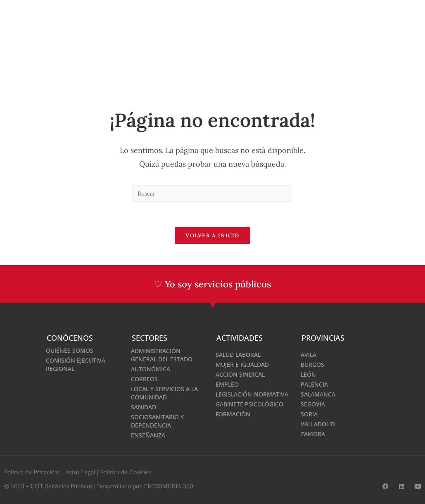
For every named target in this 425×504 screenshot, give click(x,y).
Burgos (312, 364)
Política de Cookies (125, 472)
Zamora (313, 434)
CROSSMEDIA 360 (168, 486)
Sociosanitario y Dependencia (157, 421)
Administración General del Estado (162, 355)
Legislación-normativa (252, 394)
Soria (309, 414)
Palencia (314, 384)
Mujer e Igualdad (242, 364)
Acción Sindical (240, 374)
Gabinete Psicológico (249, 404)
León (308, 374)
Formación (233, 414)
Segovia (313, 404)
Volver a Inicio (212, 235)
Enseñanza (148, 435)
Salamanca (318, 394)
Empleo (227, 384)
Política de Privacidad (32, 472)
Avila (309, 355)
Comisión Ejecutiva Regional (76, 364)
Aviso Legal (80, 472)
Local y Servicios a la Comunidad (164, 393)
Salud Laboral (238, 355)
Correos (144, 379)
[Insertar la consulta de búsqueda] (213, 193)
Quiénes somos (70, 350)
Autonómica (151, 369)
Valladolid (318, 424)
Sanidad (144, 407)
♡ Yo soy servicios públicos (212, 284)
